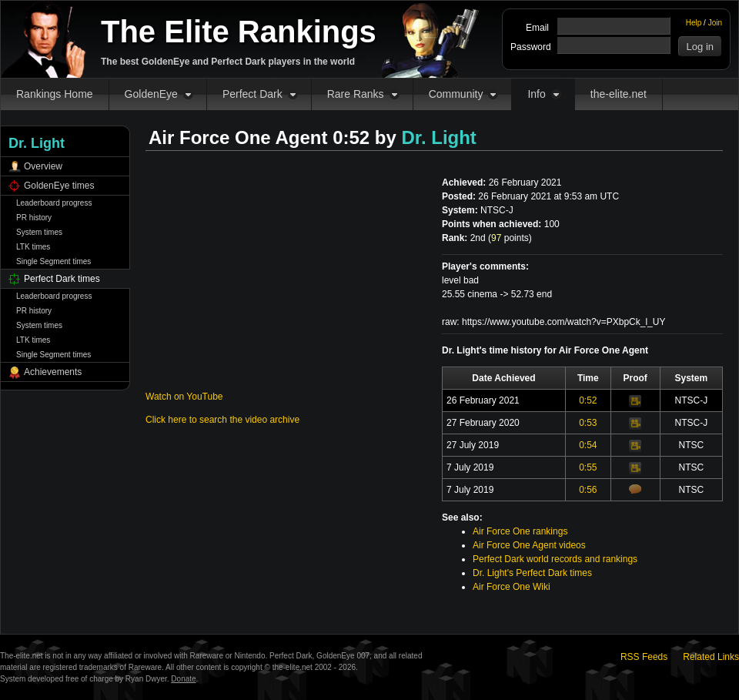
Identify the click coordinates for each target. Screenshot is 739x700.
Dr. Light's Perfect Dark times (532, 573)
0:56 (588, 490)
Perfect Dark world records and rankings (555, 559)
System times (39, 232)
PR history (34, 218)
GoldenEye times (59, 186)
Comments (635, 489)
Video (635, 401)
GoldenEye (151, 94)
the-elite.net (619, 94)
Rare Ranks (356, 94)
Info (536, 94)
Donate (183, 679)
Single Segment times (54, 261)
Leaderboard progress (54, 203)
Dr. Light (439, 137)
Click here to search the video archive (222, 420)
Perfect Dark (252, 94)
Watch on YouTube (184, 397)
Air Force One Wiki (512, 587)
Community (456, 94)
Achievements (53, 372)
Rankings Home (55, 94)
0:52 (588, 400)
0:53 (588, 423)
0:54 (588, 445)
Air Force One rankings (520, 531)
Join (715, 23)
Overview (43, 166)
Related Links (711, 657)
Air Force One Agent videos (529, 545)
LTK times (33, 247)
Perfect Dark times (62, 279)
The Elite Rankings (239, 32)
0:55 (588, 467)
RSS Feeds (644, 657)
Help (694, 23)
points (510, 238)
